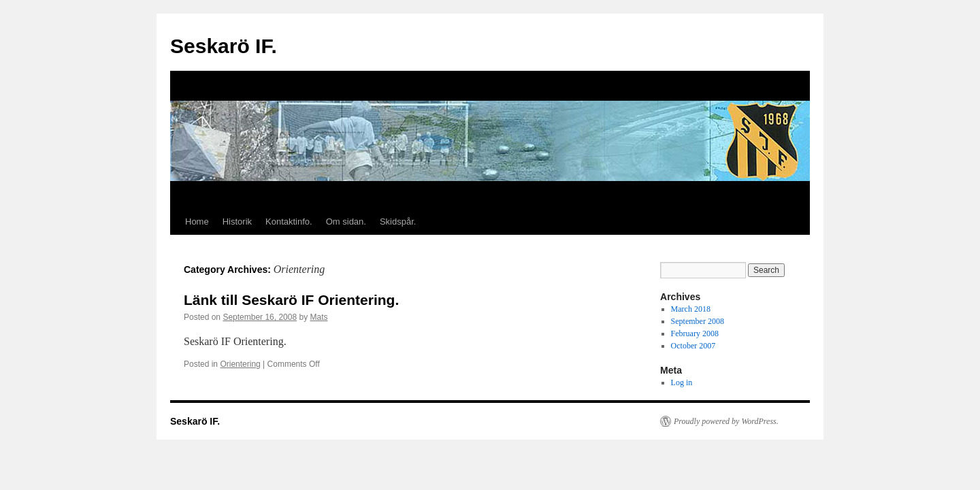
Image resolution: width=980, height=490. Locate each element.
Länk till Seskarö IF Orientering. (291, 300)
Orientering (240, 364)
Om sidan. (346, 222)
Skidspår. (398, 222)
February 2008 (695, 333)
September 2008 (698, 321)
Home (197, 222)
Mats (319, 317)
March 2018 (691, 309)
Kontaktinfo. (289, 222)
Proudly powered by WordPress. (726, 421)
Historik (237, 222)
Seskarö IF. (224, 46)
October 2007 (693, 346)
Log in (682, 382)
